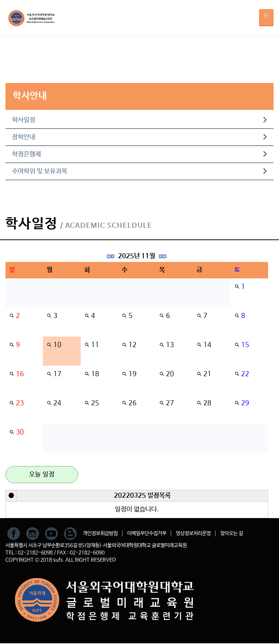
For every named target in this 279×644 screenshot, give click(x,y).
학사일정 (139, 120)
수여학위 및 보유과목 (139, 171)
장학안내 (139, 137)
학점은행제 (139, 154)
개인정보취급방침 (100, 533)
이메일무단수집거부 (147, 533)
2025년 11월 (137, 256)
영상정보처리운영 (193, 533)
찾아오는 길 (232, 533)
